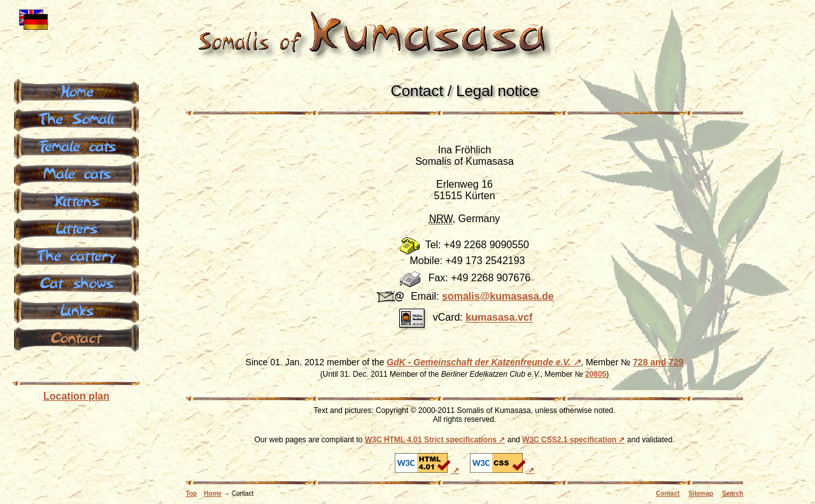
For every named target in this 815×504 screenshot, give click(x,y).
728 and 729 (658, 362)
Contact (668, 493)
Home (213, 493)
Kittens (77, 200)
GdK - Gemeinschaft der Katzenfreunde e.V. (478, 362)
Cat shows (76, 282)
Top (192, 493)
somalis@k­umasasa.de (498, 296)
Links (77, 309)
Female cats (77, 145)
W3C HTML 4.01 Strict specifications (431, 440)
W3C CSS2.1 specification (569, 440)
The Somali (77, 118)
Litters (76, 227)
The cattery (77, 255)
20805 (596, 374)
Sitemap (701, 493)
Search (733, 493)
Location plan (76, 396)
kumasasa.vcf (499, 318)
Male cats (77, 172)
